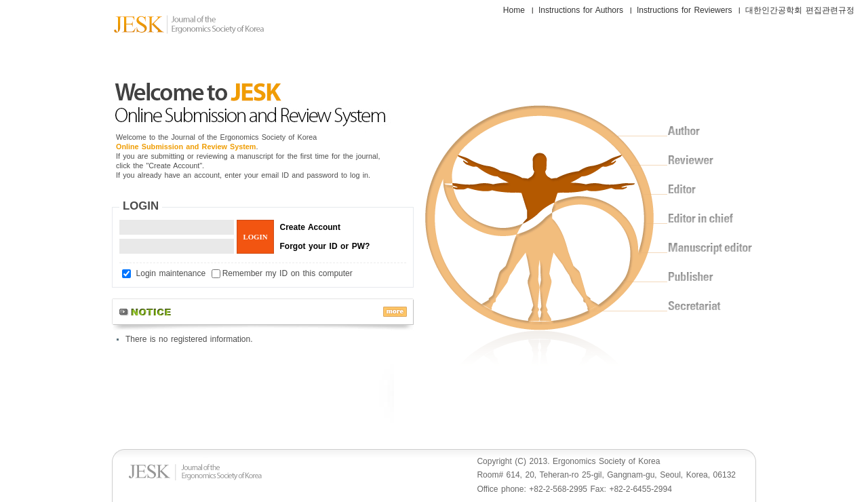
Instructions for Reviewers (684, 10)
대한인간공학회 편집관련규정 (800, 10)
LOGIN (141, 206)
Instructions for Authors (581, 10)
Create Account (310, 227)
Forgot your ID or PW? (325, 246)
